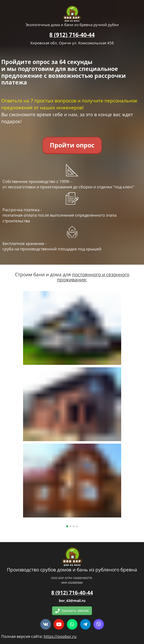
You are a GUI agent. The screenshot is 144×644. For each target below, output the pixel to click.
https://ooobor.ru (60, 636)
